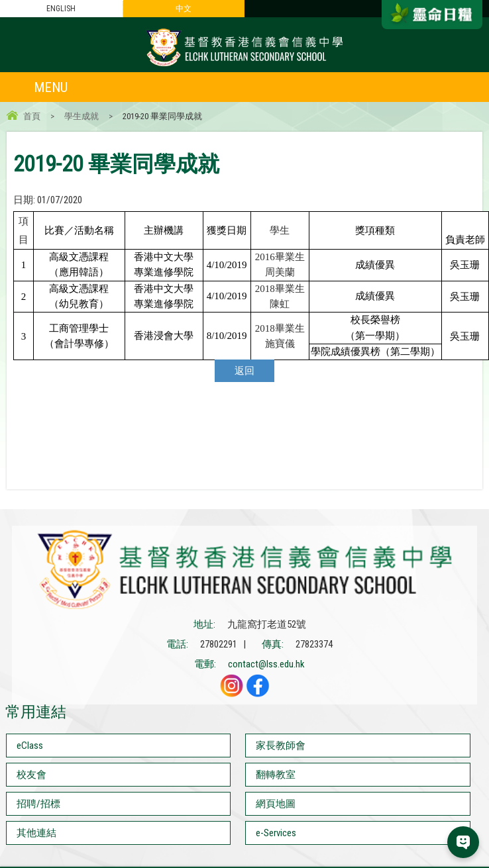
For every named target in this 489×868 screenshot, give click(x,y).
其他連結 (36, 833)
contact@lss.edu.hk (266, 664)
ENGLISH (61, 9)
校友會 (31, 775)
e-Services (276, 833)
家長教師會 (281, 746)
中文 (184, 9)
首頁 (32, 116)
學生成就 (81, 116)
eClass (30, 746)
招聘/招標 (38, 804)
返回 (244, 371)
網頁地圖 (276, 804)
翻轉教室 (276, 775)
